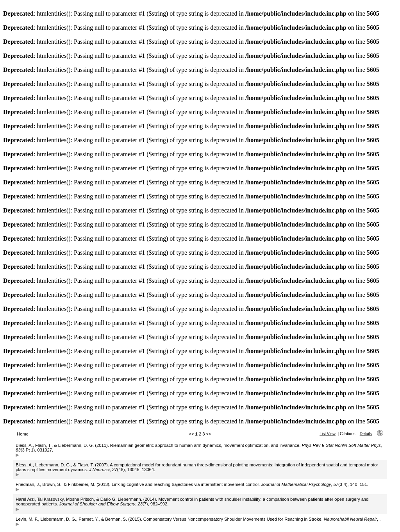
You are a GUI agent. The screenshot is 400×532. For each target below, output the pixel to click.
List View (328, 434)
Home (23, 434)
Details (366, 434)
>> (209, 434)
